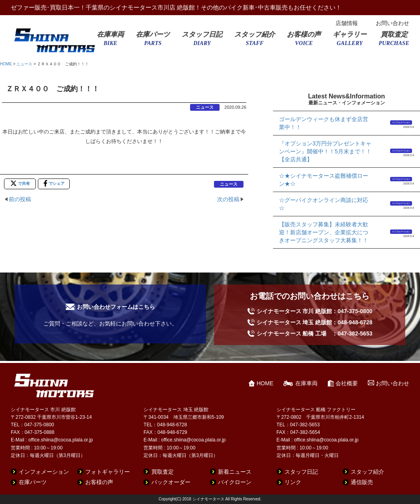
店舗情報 (347, 23)
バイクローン (235, 482)
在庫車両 (110, 41)
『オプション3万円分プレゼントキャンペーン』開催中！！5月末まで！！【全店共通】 (325, 151)
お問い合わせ (393, 23)
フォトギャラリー (108, 472)
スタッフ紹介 (255, 41)
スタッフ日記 (202, 41)
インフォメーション (401, 122)
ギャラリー (350, 41)
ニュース (24, 64)
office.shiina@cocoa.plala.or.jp (61, 440)
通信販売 (362, 482)
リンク (293, 482)
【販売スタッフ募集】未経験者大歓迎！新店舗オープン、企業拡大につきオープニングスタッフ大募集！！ (324, 232)
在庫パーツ (153, 41)
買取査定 (394, 41)
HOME (6, 64)
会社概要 (347, 383)
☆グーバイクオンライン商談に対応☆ (324, 204)
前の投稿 (20, 199)
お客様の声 (304, 41)
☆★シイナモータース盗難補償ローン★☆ (324, 180)
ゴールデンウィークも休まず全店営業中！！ (324, 123)
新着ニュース (235, 472)
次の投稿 (228, 199)
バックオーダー (171, 482)
